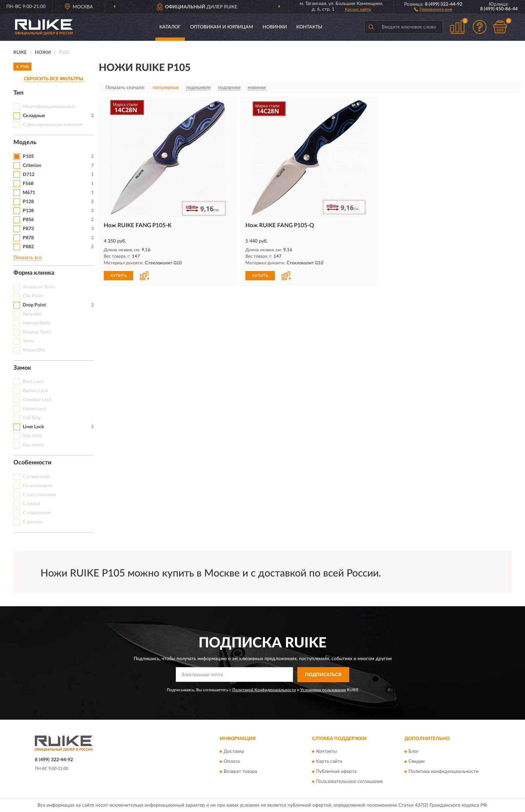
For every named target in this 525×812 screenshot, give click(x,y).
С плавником (37, 513)
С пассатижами (39, 495)
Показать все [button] (27, 258)
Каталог (170, 27)
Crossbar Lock (37, 400)
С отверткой (36, 477)
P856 (28, 220)
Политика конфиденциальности (443, 772)
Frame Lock (34, 409)
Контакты (309, 27)
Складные (34, 116)
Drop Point (34, 305)
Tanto (28, 341)
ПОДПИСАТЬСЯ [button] (323, 675)
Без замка (33, 445)
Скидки (417, 762)
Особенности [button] (32, 463)
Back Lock (33, 382)
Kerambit (32, 314)
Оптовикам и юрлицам (222, 27)
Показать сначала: (125, 88)
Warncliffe (34, 350)
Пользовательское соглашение (350, 782)
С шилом (32, 522)
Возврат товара (240, 772)
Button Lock (35, 391)
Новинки (275, 27)
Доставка (234, 752)
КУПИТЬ (119, 276)
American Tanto (39, 287)
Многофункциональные (49, 107)
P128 (28, 202)
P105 (28, 157)
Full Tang (32, 418)
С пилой (31, 504)
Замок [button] (22, 368)
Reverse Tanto (37, 332)
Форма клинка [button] (34, 273)
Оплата (232, 762)
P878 (28, 238)
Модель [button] (25, 143)
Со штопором (38, 486)
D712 (29, 175)
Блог (414, 752)
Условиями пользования (323, 690)
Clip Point (33, 296)
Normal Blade (37, 323)
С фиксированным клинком (53, 125)
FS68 (28, 184)
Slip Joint (32, 436)
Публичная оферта (336, 772)
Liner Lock (33, 427)
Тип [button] (18, 93)
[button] (433, 9)
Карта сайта (329, 762)
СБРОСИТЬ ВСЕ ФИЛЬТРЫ (54, 79)
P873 (28, 229)
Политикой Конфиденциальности (264, 690)
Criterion (32, 166)
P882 (28, 247)
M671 (29, 193)
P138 (28, 211)
